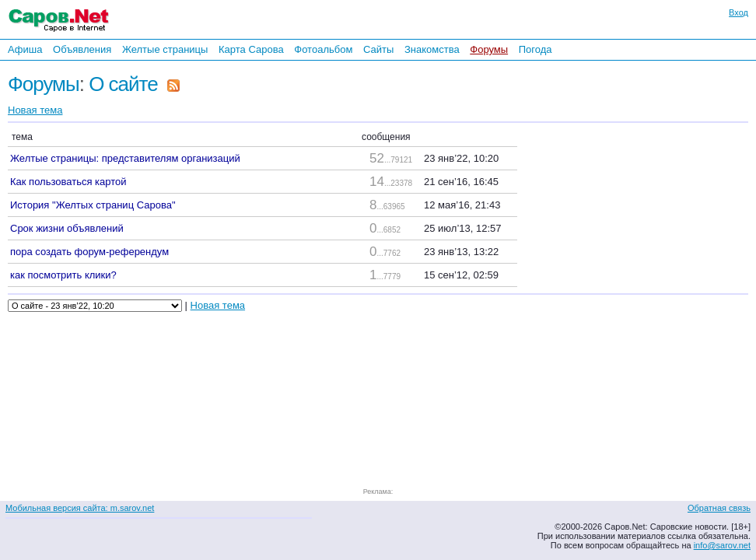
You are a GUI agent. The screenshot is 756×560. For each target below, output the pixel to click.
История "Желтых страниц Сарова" (93, 205)
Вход (738, 12)
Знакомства (432, 49)
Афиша (25, 49)
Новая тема (35, 110)
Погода (535, 49)
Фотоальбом (323, 49)
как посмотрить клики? (63, 275)
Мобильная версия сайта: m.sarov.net (80, 508)
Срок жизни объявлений (67, 228)
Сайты (378, 49)
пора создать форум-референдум (89, 252)
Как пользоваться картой (68, 182)
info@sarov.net (722, 545)
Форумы (489, 49)
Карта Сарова (251, 49)
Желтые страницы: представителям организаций (125, 158)
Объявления (82, 49)
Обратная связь (719, 508)
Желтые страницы (165, 49)
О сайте (123, 84)
